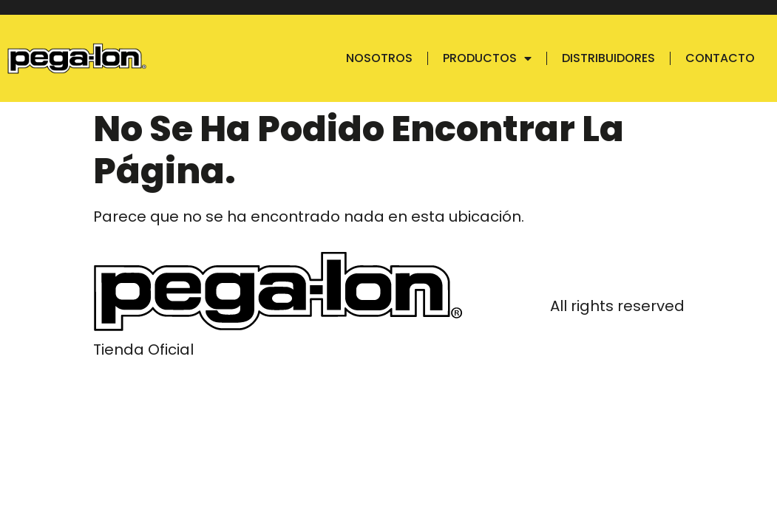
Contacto (720, 58)
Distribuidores (608, 58)
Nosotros (379, 58)
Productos (487, 58)
